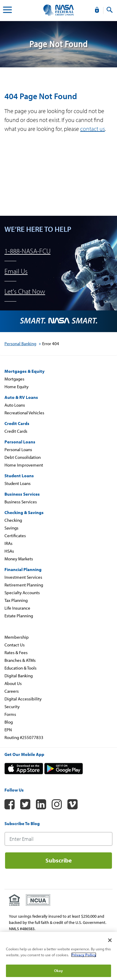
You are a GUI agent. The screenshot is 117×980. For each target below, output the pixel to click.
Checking (13, 520)
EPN (8, 730)
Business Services (21, 502)
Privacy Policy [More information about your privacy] (84, 955)
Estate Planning (19, 616)
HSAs (9, 551)
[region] (58, 956)
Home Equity (16, 387)
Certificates (15, 536)
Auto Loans (15, 405)
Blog (9, 722)
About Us (13, 683)
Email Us (16, 271)
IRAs (8, 543)
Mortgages (14, 379)
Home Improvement (24, 465)
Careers (12, 691)
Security (12, 707)
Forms (10, 714)
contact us (93, 129)
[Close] (110, 940)
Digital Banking (19, 676)
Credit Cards (16, 431)
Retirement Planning (24, 585)
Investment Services (23, 577)
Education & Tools (20, 668)
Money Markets (19, 559)
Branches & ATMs (20, 660)
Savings (11, 528)
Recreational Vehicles (24, 413)
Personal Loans (18, 449)
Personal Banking (20, 344)
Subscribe (59, 860)
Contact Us (15, 645)
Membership (17, 637)
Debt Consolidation (23, 457)
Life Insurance (17, 608)
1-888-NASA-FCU (27, 251)
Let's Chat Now (25, 291)
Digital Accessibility (23, 699)
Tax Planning (16, 600)
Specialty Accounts (22, 593)
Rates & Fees (16, 652)
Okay (59, 971)
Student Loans (18, 483)
